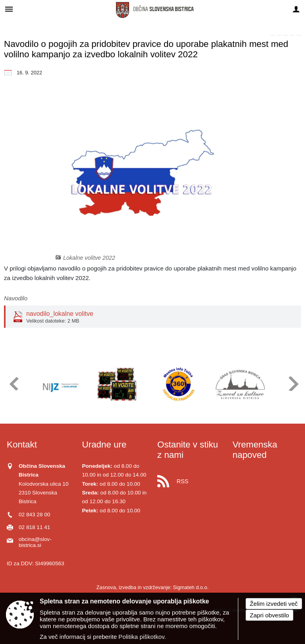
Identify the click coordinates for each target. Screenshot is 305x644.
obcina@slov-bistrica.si (35, 542)
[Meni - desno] (296, 9)
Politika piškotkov (141, 637)
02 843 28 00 (34, 515)
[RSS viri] (190, 479)
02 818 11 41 (34, 527)
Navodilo (16, 298)
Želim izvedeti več (274, 604)
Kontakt (22, 445)
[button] (13, 384)
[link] (272, 35)
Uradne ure (104, 445)
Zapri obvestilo (269, 615)
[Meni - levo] (9, 9)
